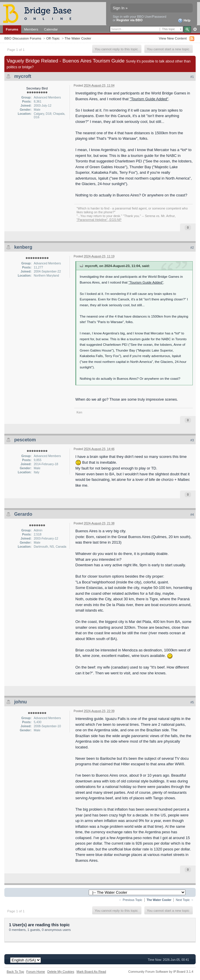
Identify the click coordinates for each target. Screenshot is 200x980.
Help (184, 21)
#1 (192, 77)
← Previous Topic (131, 900)
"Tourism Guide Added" (149, 99)
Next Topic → (185, 900)
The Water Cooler (78, 38)
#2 (192, 248)
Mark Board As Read (91, 972)
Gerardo (23, 514)
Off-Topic (53, 38)
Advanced (195, 29)
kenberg (23, 247)
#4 (192, 515)
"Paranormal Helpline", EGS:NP (99, 220)
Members (31, 29)
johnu (21, 702)
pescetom (25, 440)
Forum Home (36, 972)
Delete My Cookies (61, 972)
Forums (12, 29)
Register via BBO (130, 20)
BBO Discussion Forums (23, 38)
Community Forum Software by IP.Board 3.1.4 (161, 972)
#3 (192, 440)
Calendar (51, 29)
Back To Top (15, 972)
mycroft (23, 76)
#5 (192, 702)
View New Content (173, 38)
